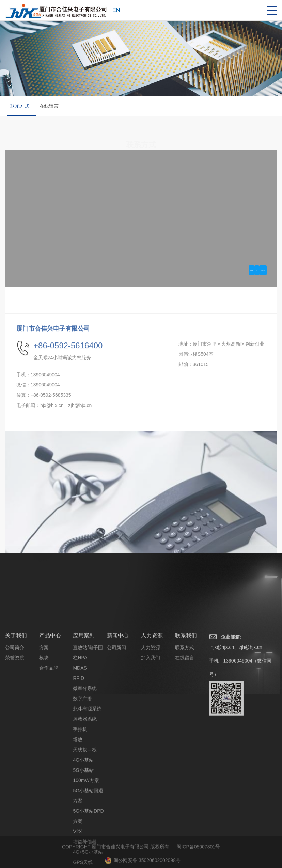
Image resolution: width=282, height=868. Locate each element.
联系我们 (186, 718)
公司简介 (15, 730)
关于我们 (16, 718)
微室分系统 (85, 771)
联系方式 (21, 110)
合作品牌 (49, 750)
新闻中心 (118, 718)
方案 (44, 730)
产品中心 (50, 718)
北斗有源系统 (87, 791)
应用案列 (84, 718)
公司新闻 (116, 730)
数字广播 (82, 781)
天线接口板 (85, 832)
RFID (79, 761)
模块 (44, 740)
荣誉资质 (15, 740)
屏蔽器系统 (85, 802)
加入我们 (151, 740)
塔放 (78, 822)
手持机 (80, 812)
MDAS (80, 750)
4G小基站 (83, 842)
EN (116, 10)
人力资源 (152, 718)
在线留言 (49, 106)
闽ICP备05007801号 (198, 859)
